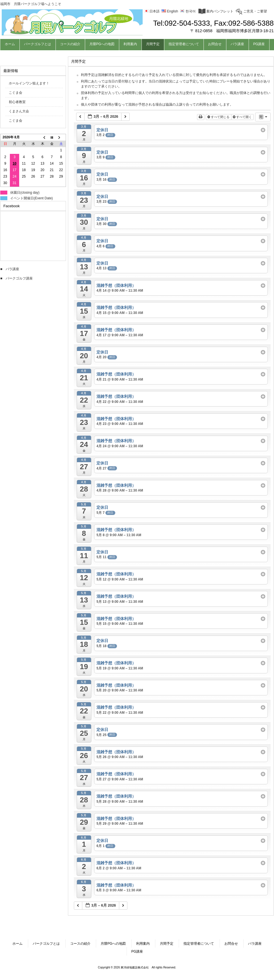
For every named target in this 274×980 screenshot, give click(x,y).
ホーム (17, 944)
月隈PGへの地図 (113, 944)
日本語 (152, 11)
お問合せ (231, 944)
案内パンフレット (216, 11)
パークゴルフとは (46, 944)
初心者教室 (17, 102)
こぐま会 (16, 93)
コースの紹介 (80, 944)
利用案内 (143, 944)
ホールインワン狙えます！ (29, 83)
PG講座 (137, 951)
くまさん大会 (19, 111)
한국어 (188, 11)
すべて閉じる (219, 117)
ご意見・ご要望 (251, 11)
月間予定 (167, 944)
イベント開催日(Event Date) (31, 198)
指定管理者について (199, 944)
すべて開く (243, 117)
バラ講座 (255, 944)
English (170, 11)
